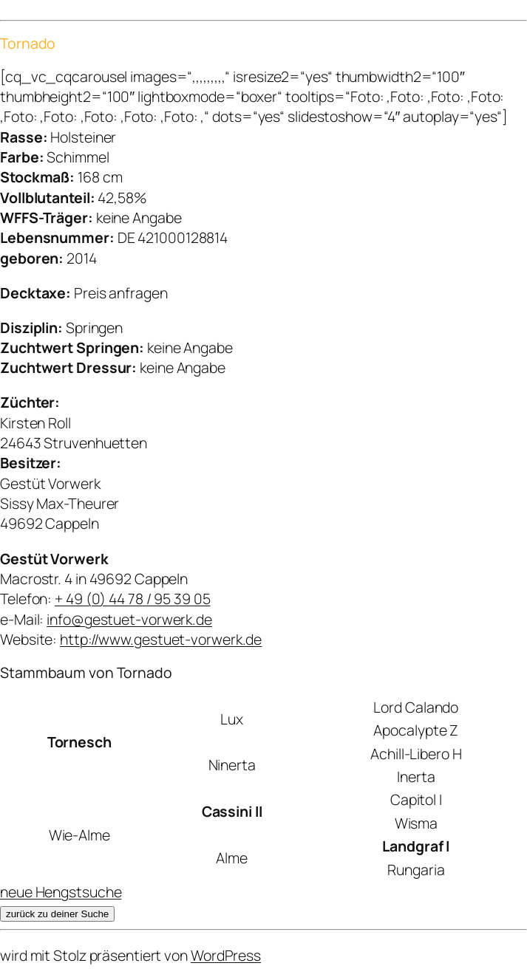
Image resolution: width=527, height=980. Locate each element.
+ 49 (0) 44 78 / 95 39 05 (133, 599)
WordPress (226, 955)
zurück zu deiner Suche (57, 914)
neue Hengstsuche (61, 892)
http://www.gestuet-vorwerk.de (161, 639)
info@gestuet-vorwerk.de (129, 619)
